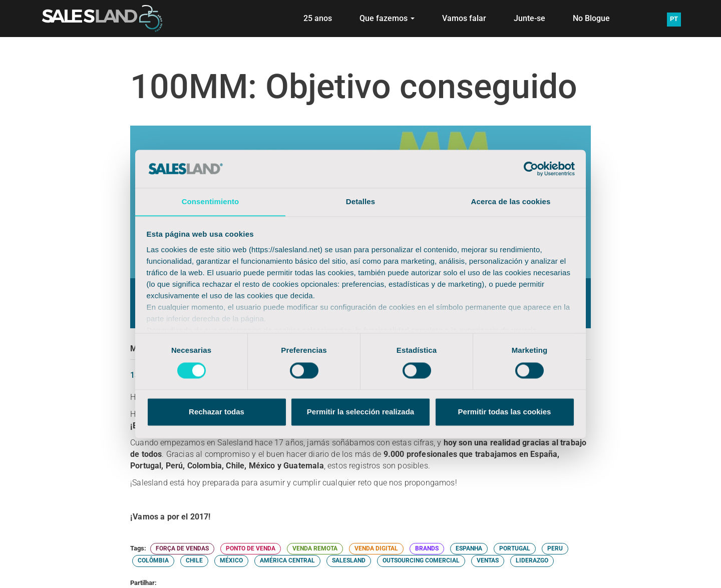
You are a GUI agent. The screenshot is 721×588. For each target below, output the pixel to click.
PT (674, 19)
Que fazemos (387, 18)
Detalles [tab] (360, 201)
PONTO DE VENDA (251, 548)
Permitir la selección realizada (360, 412)
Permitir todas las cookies (505, 412)
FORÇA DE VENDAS (182, 548)
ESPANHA (469, 548)
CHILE (194, 560)
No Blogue (591, 18)
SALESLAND (349, 560)
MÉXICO (231, 560)
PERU (555, 548)
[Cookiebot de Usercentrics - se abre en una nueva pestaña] (531, 169)
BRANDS (427, 548)
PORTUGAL (515, 548)
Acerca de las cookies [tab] (511, 201)
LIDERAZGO (532, 560)
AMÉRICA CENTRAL (287, 560)
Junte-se (529, 18)
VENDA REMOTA (315, 548)
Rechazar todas (217, 412)
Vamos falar (464, 18)
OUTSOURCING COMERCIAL (421, 560)
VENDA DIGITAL (376, 548)
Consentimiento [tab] (211, 201)
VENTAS (488, 560)
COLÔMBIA (153, 560)
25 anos (318, 18)
